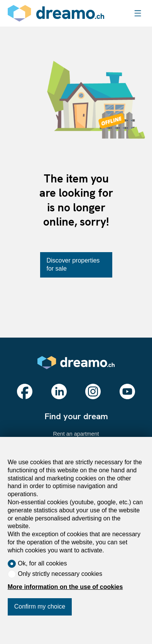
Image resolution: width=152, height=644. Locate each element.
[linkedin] (59, 391)
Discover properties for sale (73, 264)
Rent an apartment (76, 434)
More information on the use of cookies (65, 587)
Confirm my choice (40, 606)
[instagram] (93, 391)
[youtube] (127, 391)
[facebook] (25, 391)
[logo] (56, 13)
